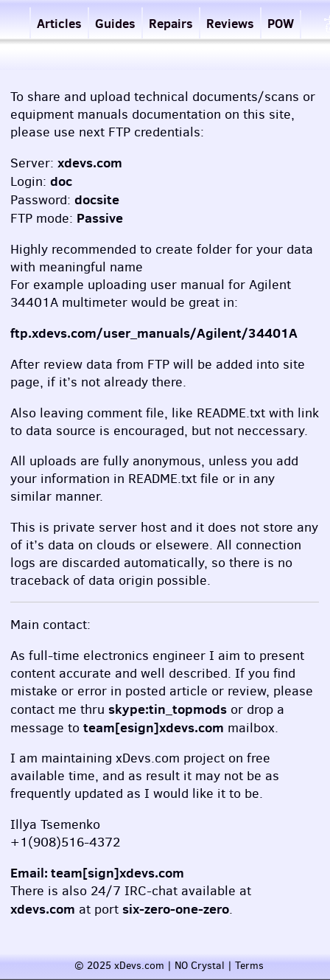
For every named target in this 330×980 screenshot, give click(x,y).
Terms (249, 966)
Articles (59, 23)
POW (281, 23)
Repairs (171, 23)
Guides (115, 23)
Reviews (230, 23)
